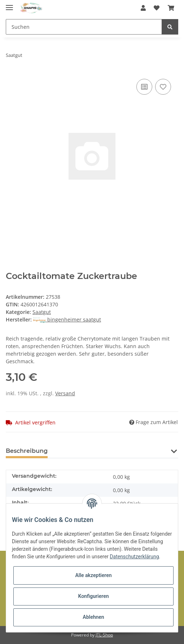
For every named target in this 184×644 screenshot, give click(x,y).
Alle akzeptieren (93, 575)
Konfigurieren (93, 596)
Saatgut (42, 312)
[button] (143, 8)
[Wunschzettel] (157, 8)
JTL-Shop (104, 635)
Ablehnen (93, 617)
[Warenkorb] (171, 8)
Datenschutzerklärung (134, 557)
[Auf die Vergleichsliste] (144, 87)
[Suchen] (84, 27)
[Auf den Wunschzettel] (163, 87)
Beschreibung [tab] (27, 451)
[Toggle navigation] (9, 4)
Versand (65, 393)
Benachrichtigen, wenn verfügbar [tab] (110, 451)
